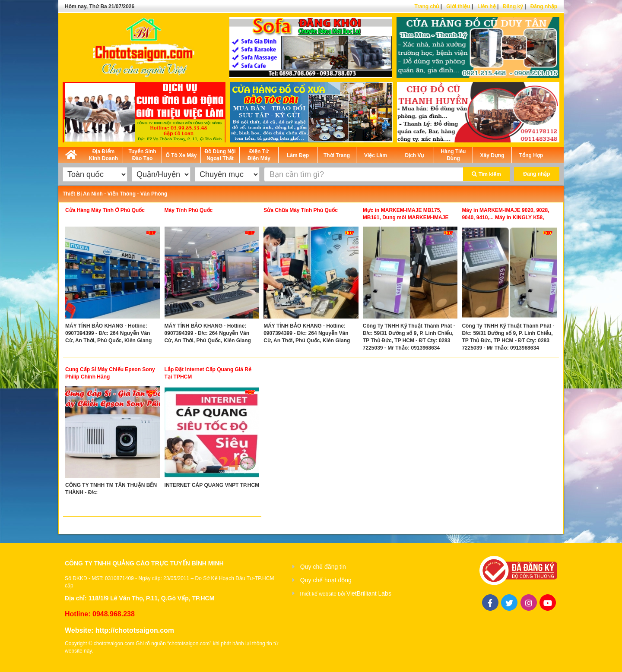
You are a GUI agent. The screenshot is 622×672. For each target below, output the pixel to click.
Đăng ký (513, 6)
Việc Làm (376, 155)
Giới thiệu (458, 6)
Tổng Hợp (531, 155)
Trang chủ (427, 6)
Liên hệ (486, 6)
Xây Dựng (492, 155)
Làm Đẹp (298, 155)
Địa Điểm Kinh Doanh (103, 155)
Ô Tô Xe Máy (181, 155)
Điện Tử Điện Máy (259, 155)
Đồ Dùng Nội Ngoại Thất (220, 155)
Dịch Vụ (414, 155)
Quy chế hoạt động (326, 580)
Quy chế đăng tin (323, 567)
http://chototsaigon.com (135, 630)
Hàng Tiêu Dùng (454, 155)
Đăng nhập (544, 6)
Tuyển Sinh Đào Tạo (142, 155)
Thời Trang (337, 155)
